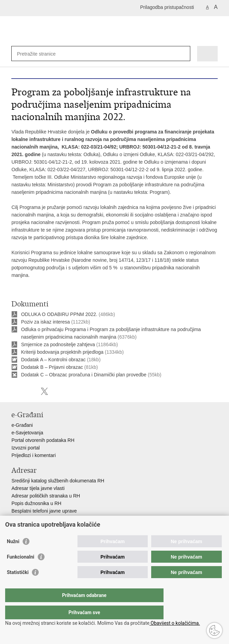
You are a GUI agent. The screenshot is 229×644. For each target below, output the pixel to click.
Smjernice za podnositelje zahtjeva (58, 344)
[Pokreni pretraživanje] (184, 54)
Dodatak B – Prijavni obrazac (52, 367)
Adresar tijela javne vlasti (38, 488)
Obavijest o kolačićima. (175, 623)
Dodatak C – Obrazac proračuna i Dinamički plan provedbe (84, 375)
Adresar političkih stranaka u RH (46, 496)
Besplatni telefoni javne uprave (44, 511)
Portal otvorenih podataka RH (43, 440)
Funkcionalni (21, 571)
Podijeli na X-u (44, 391)
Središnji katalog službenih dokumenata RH (58, 481)
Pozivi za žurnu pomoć (35, 518)
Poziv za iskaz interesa (45, 322)
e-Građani (22, 425)
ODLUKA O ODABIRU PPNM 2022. (59, 314)
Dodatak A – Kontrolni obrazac (53, 360)
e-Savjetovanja (27, 433)
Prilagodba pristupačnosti (167, 7)
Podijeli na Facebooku (30, 391)
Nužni (13, 555)
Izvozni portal (25, 448)
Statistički (18, 586)
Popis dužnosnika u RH (36, 503)
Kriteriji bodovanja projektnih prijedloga (62, 352)
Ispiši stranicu (15, 391)
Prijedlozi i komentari (33, 455)
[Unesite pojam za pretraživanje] (42, 54)
